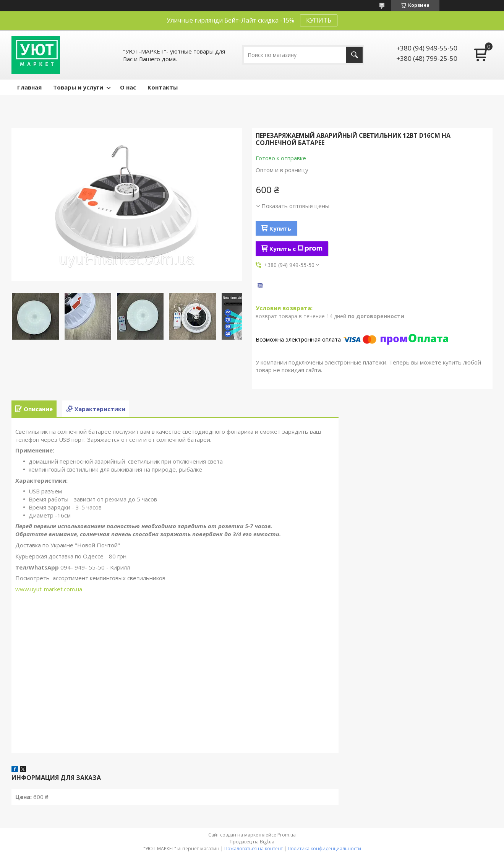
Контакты (163, 87)
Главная (29, 87)
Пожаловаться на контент (254, 849)
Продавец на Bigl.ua (252, 842)
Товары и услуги (78, 87)
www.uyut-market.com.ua (49, 589)
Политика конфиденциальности (324, 849)
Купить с (296, 249)
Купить (280, 228)
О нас (128, 87)
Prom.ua (287, 835)
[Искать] (354, 55)
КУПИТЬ (319, 20)
